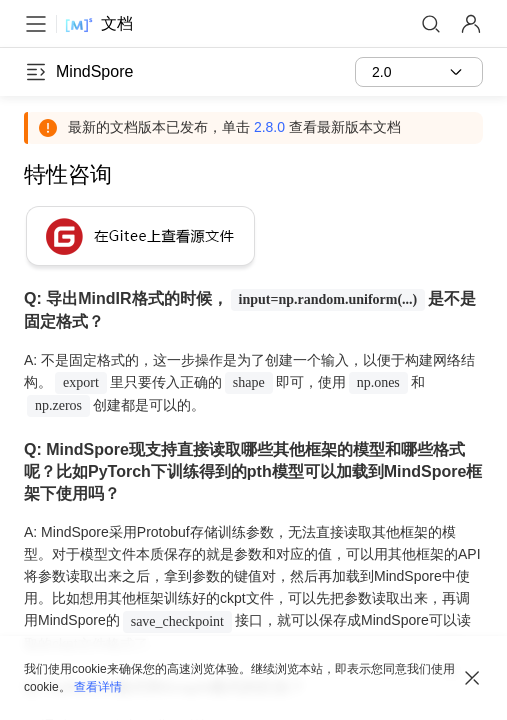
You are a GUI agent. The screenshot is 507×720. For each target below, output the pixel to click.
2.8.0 (269, 127)
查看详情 (98, 687)
